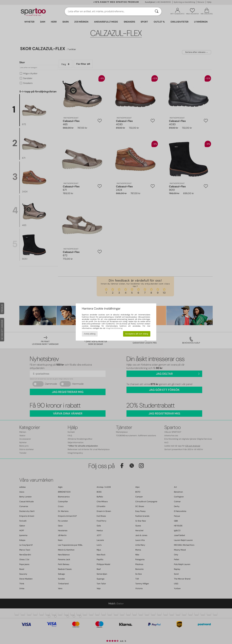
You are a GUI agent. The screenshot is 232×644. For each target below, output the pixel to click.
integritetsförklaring (114, 328)
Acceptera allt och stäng (137, 334)
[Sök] (157, 11)
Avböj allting (90, 334)
